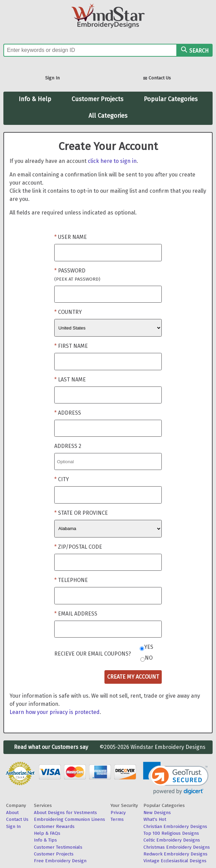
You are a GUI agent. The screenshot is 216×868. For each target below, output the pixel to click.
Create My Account (133, 677)
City (63, 479)
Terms (117, 819)
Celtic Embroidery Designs (172, 840)
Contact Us (157, 79)
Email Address (78, 614)
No (149, 658)
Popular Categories (171, 99)
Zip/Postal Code (80, 547)
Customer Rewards (54, 826)
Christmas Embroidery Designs (177, 847)
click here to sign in (112, 161)
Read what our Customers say (51, 747)
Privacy (118, 813)
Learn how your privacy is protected (55, 712)
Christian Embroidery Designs (175, 826)
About (12, 813)
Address (70, 413)
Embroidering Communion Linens (70, 819)
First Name (73, 346)
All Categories (108, 116)
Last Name (72, 380)
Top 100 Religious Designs (171, 833)
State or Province (83, 513)
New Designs (157, 813)
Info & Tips (45, 840)
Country (70, 312)
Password (77, 275)
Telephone (73, 580)
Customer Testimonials (58, 847)
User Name (72, 237)
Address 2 (68, 446)
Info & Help (35, 99)
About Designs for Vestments (65, 813)
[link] (176, 778)
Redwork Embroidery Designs (175, 854)
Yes (149, 647)
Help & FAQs (47, 833)
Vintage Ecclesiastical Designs (175, 861)
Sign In (52, 78)
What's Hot (155, 819)
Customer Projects (97, 99)
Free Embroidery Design (60, 861)
